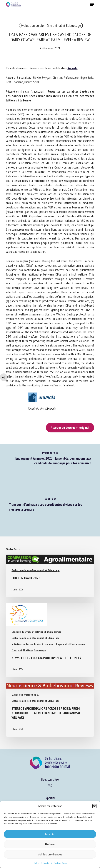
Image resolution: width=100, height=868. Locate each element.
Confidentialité (46, 863)
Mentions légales (60, 863)
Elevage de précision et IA (25, 695)
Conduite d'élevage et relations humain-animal (36, 632)
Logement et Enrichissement (71, 644)
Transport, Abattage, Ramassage (29, 650)
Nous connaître (50, 779)
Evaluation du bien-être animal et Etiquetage (51, 26)
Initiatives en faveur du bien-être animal (33, 644)
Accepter (50, 834)
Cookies (36, 863)
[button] (94, 806)
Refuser (50, 844)
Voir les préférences (50, 854)
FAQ (50, 785)
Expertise (50, 798)
